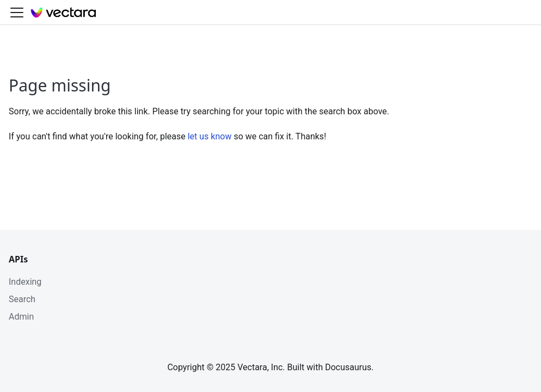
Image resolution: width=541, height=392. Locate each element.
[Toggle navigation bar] (17, 13)
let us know (210, 136)
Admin (21, 317)
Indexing (25, 282)
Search (22, 299)
